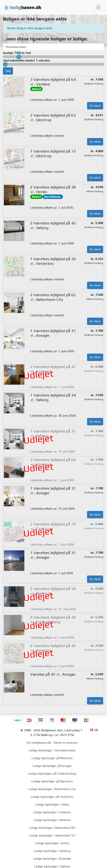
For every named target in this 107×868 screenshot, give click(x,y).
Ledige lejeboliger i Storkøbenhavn (52, 750)
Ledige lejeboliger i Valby (52, 804)
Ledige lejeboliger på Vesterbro (52, 797)
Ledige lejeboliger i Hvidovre (52, 812)
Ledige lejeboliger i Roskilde (52, 859)
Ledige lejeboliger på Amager (52, 766)
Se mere (95, 106)
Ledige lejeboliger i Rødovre (52, 820)
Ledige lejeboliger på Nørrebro (52, 781)
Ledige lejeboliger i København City (52, 789)
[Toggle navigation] (98, 7)
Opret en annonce (66, 743)
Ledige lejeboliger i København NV (52, 828)
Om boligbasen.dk (39, 743)
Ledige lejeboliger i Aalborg (52, 851)
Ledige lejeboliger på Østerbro (52, 758)
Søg (8, 71)
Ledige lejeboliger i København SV (52, 835)
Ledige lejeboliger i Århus (52, 843)
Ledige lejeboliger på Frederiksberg (52, 774)
